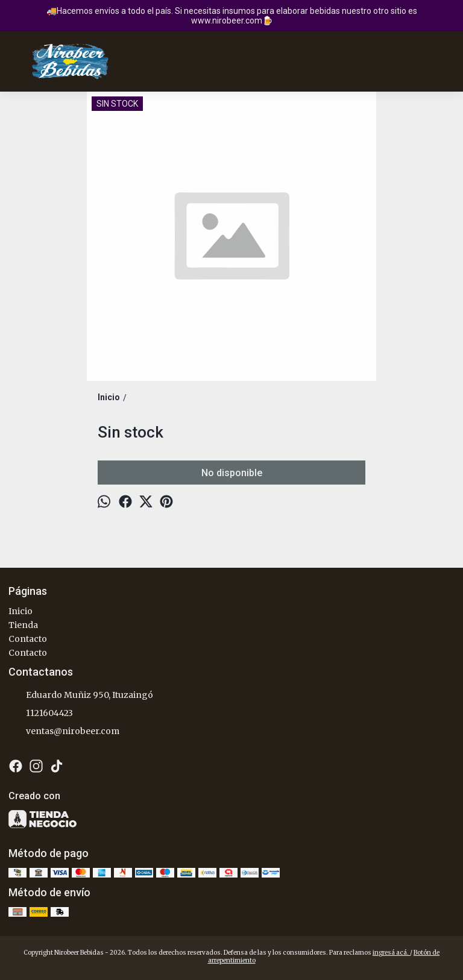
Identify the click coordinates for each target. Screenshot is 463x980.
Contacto (28, 639)
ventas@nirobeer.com (64, 732)
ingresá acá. (391, 953)
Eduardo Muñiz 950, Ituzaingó (81, 696)
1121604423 (41, 714)
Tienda (23, 625)
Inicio (20, 611)
